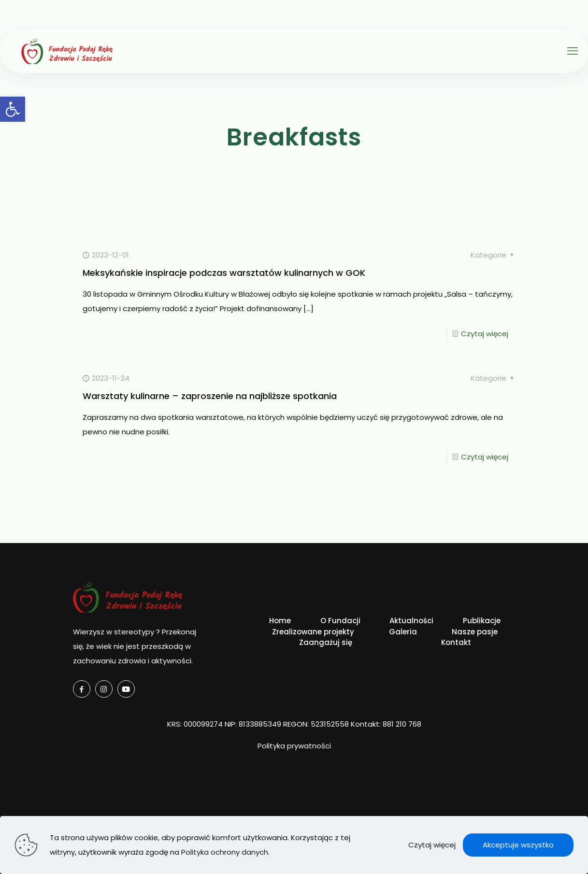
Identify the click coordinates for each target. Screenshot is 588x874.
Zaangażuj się (326, 642)
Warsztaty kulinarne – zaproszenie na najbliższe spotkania (210, 396)
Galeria (403, 632)
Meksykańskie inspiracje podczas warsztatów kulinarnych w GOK (224, 273)
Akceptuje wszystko (518, 845)
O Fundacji (340, 621)
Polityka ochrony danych (225, 852)
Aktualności (411, 621)
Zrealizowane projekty (313, 632)
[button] (13, 109)
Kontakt (456, 642)
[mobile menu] (573, 51)
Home (280, 621)
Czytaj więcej (485, 334)
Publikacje (482, 621)
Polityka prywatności (294, 746)
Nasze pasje (475, 632)
